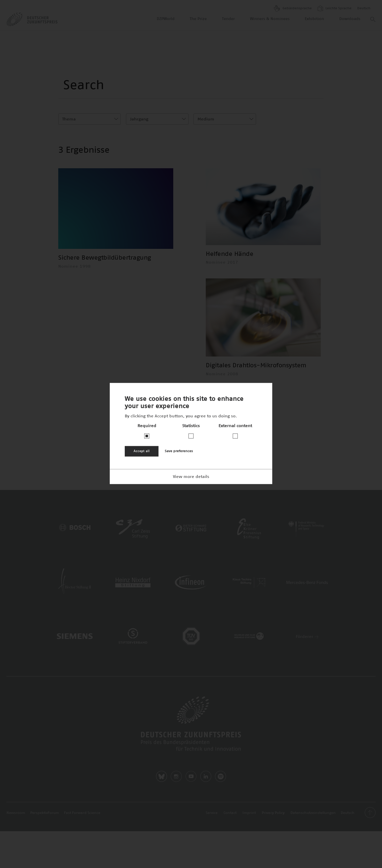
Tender (228, 19)
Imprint (249, 813)
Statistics (191, 426)
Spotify (220, 776)
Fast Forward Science (82, 813)
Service (212, 813)
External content (235, 426)
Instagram (176, 776)
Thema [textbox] (69, 119)
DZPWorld (166, 19)
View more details (191, 476)
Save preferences (179, 451)
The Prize (198, 19)
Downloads (350, 19)
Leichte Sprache (334, 8)
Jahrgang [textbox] (139, 119)
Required (147, 426)
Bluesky (161, 776)
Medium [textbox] (206, 119)
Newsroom (16, 813)
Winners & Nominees (270, 19)
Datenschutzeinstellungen (313, 813)
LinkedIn (206, 776)
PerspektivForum (45, 813)
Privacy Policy (273, 813)
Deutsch (364, 8)
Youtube (191, 776)
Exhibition (314, 19)
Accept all (142, 451)
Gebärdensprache (293, 8)
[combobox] (89, 119)
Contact (230, 813)
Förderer (307, 637)
